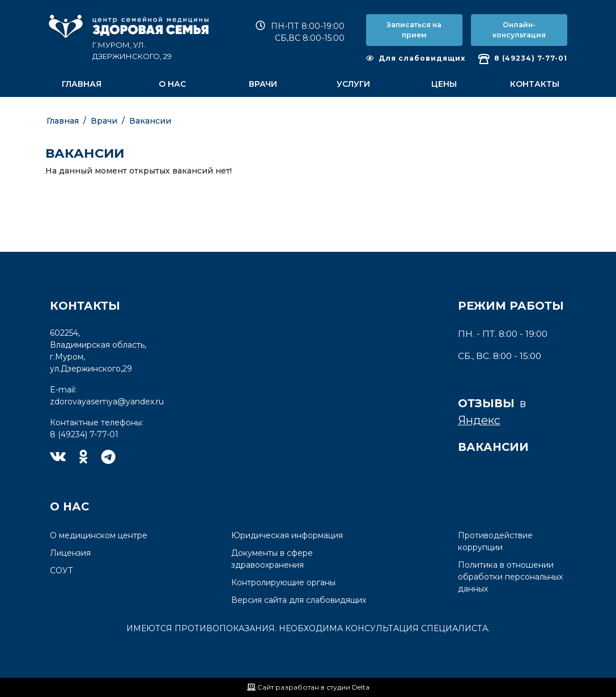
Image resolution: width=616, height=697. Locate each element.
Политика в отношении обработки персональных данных (510, 577)
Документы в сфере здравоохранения (272, 559)
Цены (444, 84)
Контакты (535, 84)
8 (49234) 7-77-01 (523, 59)
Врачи (263, 84)
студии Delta (348, 687)
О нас (172, 84)
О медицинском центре (99, 535)
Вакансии (150, 121)
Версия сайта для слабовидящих (299, 600)
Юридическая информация (287, 535)
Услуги (353, 84)
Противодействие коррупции (495, 541)
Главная (82, 84)
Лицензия (70, 553)
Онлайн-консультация (519, 30)
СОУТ (61, 571)
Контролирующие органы (283, 582)
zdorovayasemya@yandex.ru (107, 402)
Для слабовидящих (416, 58)
